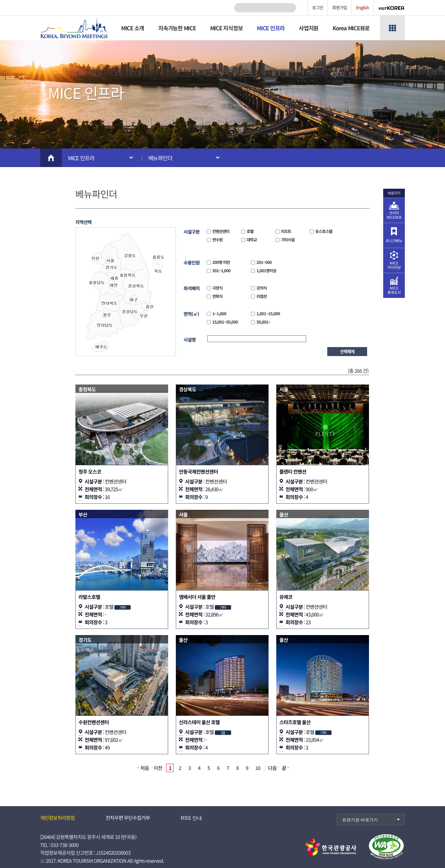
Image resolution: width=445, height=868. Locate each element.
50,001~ (263, 322)
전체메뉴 (392, 28)
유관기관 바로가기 (360, 820)
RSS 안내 (191, 818)
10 (258, 768)
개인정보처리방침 (57, 818)
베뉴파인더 (160, 158)
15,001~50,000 (225, 322)
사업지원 (309, 28)
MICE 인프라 (271, 28)
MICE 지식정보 (227, 28)
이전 (158, 768)
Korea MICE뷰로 (351, 28)
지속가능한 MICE (177, 28)
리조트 (286, 231)
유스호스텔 (323, 231)
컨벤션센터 (220, 231)
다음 (272, 768)
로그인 (318, 7)
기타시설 (287, 240)
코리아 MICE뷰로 (394, 215)
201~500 (264, 262)
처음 (145, 768)
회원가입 (340, 7)
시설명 (190, 339)
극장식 (217, 288)
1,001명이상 (266, 271)
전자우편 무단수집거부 (128, 818)
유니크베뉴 (394, 241)
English (362, 7)
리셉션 (261, 296)
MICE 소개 (133, 28)
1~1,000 (219, 314)
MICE (394, 265)
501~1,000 (221, 271)
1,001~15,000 (268, 314)
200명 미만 (221, 262)
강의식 (261, 288)
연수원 (217, 240)
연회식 (217, 296)
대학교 (251, 240)
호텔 (250, 231)
